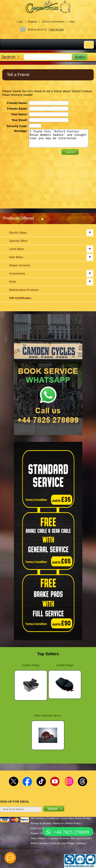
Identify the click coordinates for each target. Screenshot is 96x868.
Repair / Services (40, 833)
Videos (42, 838)
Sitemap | (82, 843)
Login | (22, 22)
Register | (34, 22)
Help (72, 22)
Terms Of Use (82, 818)
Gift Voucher (38, 818)
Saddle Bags (31, 665)
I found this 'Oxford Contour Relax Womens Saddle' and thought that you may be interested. (59, 140)
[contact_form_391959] (10, 858)
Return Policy (73, 823)
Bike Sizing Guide (81, 838)
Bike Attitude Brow (48, 716)
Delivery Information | (54, 22)
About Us (58, 823)
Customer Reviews (58, 838)
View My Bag (57, 30)
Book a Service (39, 843)
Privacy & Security (41, 823)
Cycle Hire (67, 818)
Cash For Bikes (39, 828)
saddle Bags (65, 665)
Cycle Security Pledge (62, 843)
